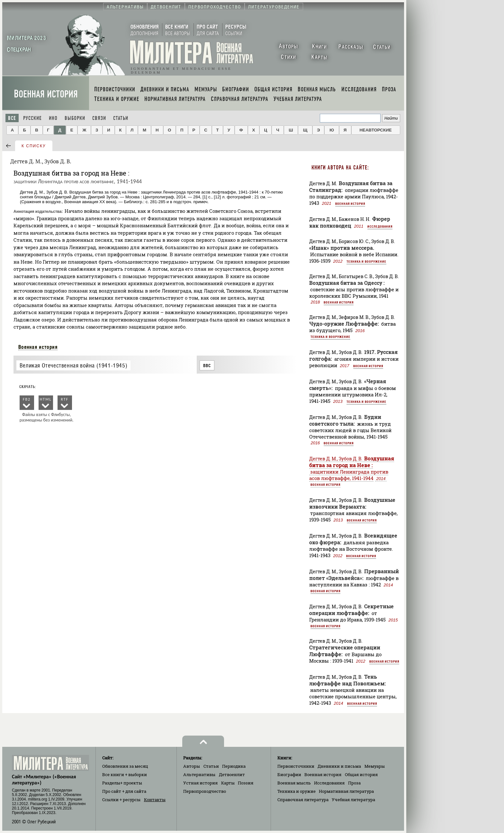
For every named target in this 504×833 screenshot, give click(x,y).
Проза (354, 783)
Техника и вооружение (366, 261)
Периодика (234, 766)
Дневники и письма (339, 766)
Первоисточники (296, 766)
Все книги (125, 774)
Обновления (125, 766)
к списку (34, 146)
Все (12, 118)
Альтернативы (199, 774)
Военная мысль (294, 783)
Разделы (122, 783)
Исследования (380, 226)
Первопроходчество (205, 791)
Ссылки (121, 800)
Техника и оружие (297, 791)
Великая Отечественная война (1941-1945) (73, 365)
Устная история (200, 783)
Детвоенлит (232, 774)
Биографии (289, 774)
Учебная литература (353, 800)
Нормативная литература (346, 791)
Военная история (46, 94)
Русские (32, 118)
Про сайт (124, 791)
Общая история (361, 774)
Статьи (121, 118)
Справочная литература (303, 800)
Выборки (75, 118)
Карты (228, 783)
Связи (99, 118)
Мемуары (375, 766)
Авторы (192, 766)
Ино (53, 118)
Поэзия (246, 783)
